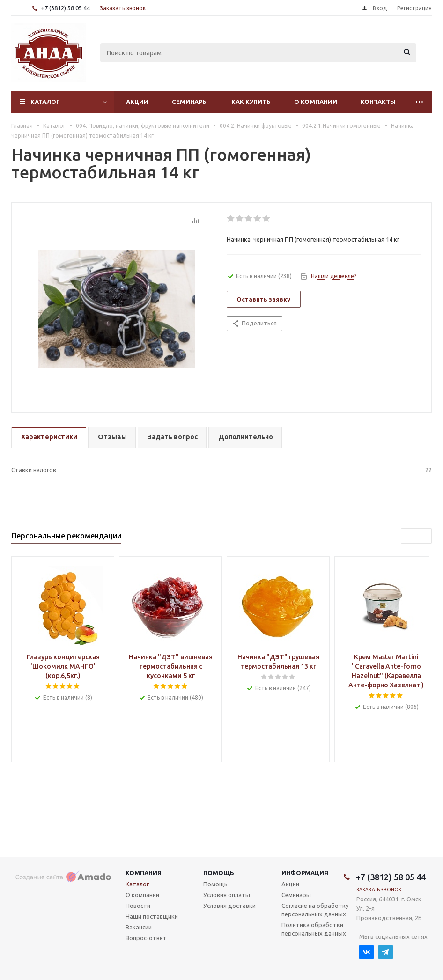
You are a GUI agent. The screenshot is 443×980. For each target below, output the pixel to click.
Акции (137, 102)
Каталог (45, 102)
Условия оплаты (227, 895)
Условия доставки (229, 906)
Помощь (219, 873)
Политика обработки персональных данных (314, 929)
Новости (138, 906)
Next (424, 536)
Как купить (251, 102)
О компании (316, 102)
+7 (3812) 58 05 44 (65, 8)
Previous (409, 536)
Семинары (190, 102)
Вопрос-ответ (146, 938)
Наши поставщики (152, 916)
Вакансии (139, 927)
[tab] (49, 438)
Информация (305, 873)
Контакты (378, 102)
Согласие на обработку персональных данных (315, 910)
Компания (144, 873)
